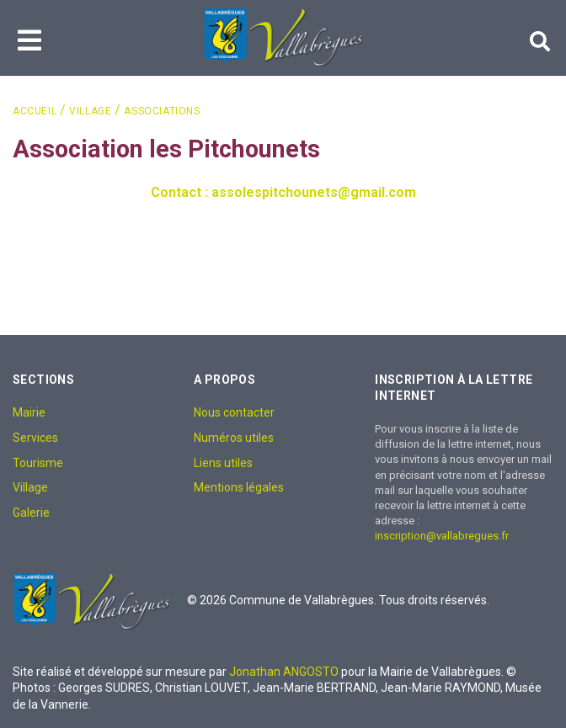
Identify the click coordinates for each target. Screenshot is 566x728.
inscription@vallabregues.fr (442, 536)
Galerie (31, 513)
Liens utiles (223, 463)
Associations (162, 111)
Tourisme (38, 463)
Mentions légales (239, 487)
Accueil (35, 111)
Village (90, 111)
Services (35, 438)
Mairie (29, 412)
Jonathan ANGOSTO (284, 672)
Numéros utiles (234, 438)
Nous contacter (234, 412)
